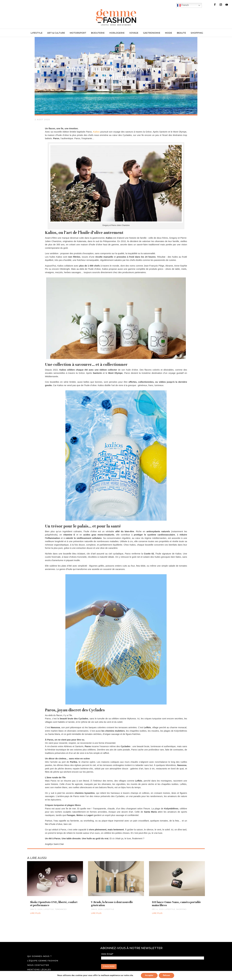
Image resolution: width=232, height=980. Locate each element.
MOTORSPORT (78, 33)
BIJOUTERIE (98, 33)
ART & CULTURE (56, 33)
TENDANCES (61, 909)
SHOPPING (197, 33)
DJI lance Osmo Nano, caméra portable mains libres (176, 904)
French (183, 5)
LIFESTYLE (37, 33)
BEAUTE (181, 33)
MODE (169, 33)
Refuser (167, 975)
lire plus (35, 913)
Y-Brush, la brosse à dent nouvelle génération (112, 904)
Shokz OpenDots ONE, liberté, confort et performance (54, 904)
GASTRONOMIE (152, 33)
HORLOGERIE (117, 33)
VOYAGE (134, 33)
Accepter (149, 975)
